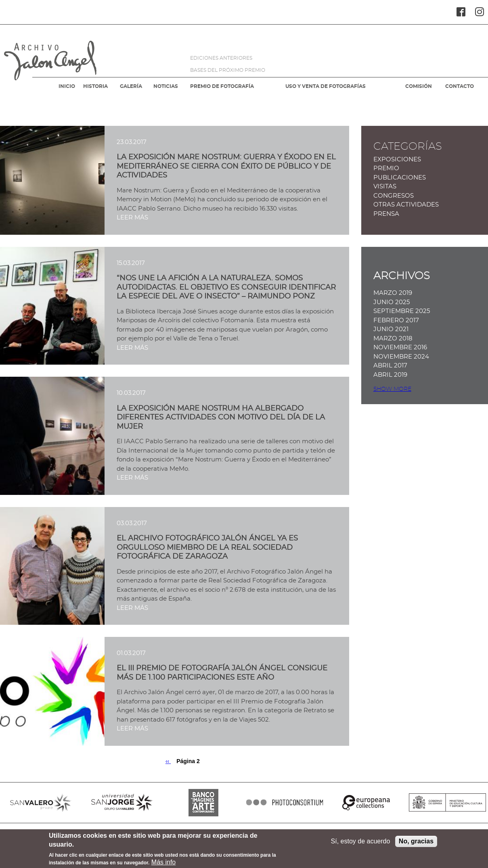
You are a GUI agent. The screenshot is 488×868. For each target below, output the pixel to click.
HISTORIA (95, 86)
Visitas (385, 187)
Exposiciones (397, 160)
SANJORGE (122, 803)
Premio (386, 168)
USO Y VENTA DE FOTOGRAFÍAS (326, 86)
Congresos (394, 196)
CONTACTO (460, 86)
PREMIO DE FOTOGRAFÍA (222, 86)
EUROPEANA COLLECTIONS (366, 803)
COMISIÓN (419, 86)
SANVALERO (41, 803)
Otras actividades (406, 205)
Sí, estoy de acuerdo (361, 844)
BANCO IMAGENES (203, 803)
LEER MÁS (132, 218)
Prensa (386, 214)
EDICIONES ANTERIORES (221, 58)
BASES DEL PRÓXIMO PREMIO (228, 70)
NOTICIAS (166, 86)
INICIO (67, 86)
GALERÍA (131, 86)
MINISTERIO (448, 803)
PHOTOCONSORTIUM (285, 803)
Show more (392, 389)
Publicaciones (400, 178)
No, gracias (416, 844)
